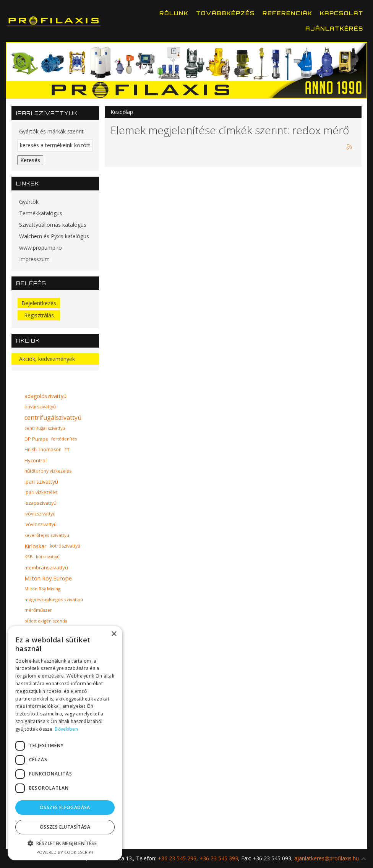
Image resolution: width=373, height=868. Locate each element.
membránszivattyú (46, 567)
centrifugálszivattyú (53, 418)
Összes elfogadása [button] (65, 807)
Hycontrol (36, 460)
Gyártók (29, 202)
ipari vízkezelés (41, 492)
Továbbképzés (225, 13)
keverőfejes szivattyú (47, 535)
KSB (29, 557)
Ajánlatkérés (334, 29)
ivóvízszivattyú (40, 514)
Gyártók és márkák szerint (51, 131)
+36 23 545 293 (177, 858)
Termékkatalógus (41, 213)
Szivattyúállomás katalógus (53, 225)
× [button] (114, 634)
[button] (65, 843)
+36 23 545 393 (219, 858)
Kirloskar (36, 546)
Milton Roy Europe (48, 578)
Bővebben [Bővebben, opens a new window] (66, 729)
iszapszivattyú (41, 503)
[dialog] (65, 743)
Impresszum (34, 259)
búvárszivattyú (40, 407)
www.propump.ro (41, 248)
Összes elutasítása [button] (65, 827)
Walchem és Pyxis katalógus (54, 236)
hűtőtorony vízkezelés (48, 471)
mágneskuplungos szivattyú (54, 599)
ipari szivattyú (41, 482)
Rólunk (174, 13)
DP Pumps (36, 439)
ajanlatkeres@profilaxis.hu (327, 858)
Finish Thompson (43, 449)
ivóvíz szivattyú (41, 524)
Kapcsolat (342, 13)
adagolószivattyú (45, 396)
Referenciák (287, 13)
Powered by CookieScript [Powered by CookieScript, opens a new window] (65, 852)
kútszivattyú (48, 557)
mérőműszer (38, 610)
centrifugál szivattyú (45, 428)
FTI (68, 449)
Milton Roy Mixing (42, 589)
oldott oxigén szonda (46, 621)
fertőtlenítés (64, 439)
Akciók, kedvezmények (47, 359)
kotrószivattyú (65, 546)
